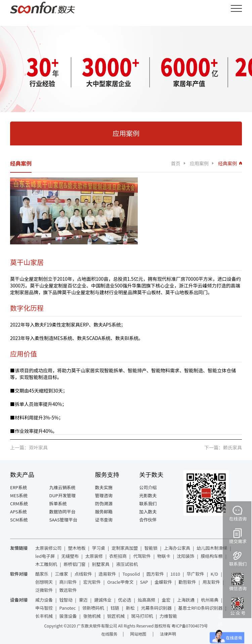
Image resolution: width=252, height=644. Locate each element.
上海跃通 (186, 600)
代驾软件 (142, 556)
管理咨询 (104, 495)
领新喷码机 (93, 608)
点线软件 (83, 574)
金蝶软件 (163, 582)
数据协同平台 (62, 512)
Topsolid (131, 574)
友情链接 (19, 548)
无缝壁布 (70, 556)
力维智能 (168, 616)
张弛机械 (92, 616)
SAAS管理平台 (63, 520)
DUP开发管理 (63, 495)
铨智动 (66, 600)
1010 (175, 574)
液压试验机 (127, 564)
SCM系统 (19, 520)
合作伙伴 (148, 520)
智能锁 (151, 548)
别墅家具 (101, 564)
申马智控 (44, 608)
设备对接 (19, 600)
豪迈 (83, 600)
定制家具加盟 (125, 548)
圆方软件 (155, 574)
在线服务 (109, 634)
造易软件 (107, 574)
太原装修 (94, 556)
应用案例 (199, 163)
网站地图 (139, 634)
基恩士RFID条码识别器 (200, 608)
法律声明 (168, 634)
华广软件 (195, 574)
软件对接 (19, 574)
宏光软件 (92, 582)
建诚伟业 (103, 600)
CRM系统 (19, 503)
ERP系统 (18, 487)
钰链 (115, 608)
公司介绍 (148, 487)
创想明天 (44, 582)
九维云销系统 (62, 487)
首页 (176, 163)
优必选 (125, 600)
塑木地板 (77, 548)
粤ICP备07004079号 (190, 626)
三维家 (61, 574)
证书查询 (104, 520)
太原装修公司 (48, 548)
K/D (214, 574)
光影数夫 (148, 495)
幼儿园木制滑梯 (212, 548)
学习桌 (99, 548)
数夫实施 (104, 487)
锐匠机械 (116, 616)
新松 (130, 608)
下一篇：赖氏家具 (223, 447)
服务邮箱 (104, 512)
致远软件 (68, 590)
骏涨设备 (68, 616)
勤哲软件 (187, 582)
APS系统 (18, 512)
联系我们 (148, 503)
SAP (144, 582)
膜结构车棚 (212, 556)
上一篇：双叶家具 (29, 447)
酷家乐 (42, 574)
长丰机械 (44, 616)
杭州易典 (210, 600)
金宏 (166, 600)
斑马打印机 (142, 616)
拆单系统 (58, 503)
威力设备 (44, 600)
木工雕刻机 (46, 564)
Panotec (67, 608)
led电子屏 (45, 556)
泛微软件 (44, 590)
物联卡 (164, 556)
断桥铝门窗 (74, 564)
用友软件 (211, 582)
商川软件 (68, 582)
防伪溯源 (104, 503)
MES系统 (19, 495)
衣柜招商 (118, 556)
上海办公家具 (177, 548)
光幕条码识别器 (156, 608)
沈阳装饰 (185, 556)
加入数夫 (148, 512)
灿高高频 (146, 600)
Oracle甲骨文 (120, 582)
